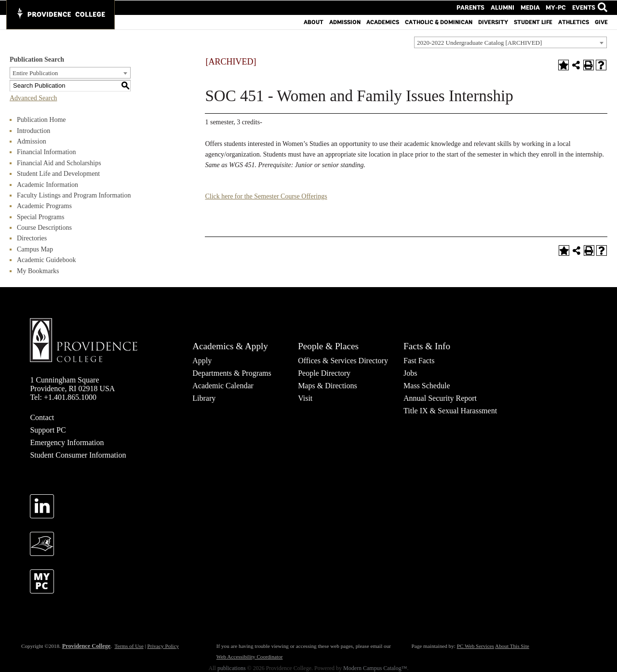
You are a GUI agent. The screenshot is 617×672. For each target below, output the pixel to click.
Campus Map (35, 249)
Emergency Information (67, 442)
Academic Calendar (223, 386)
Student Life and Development (58, 174)
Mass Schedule (427, 386)
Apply (202, 361)
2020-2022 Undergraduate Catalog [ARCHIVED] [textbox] (479, 43)
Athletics (574, 22)
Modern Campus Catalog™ (375, 668)
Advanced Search (33, 98)
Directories (32, 238)
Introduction (34, 131)
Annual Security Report (440, 398)
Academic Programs (44, 206)
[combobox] (510, 42)
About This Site (512, 646)
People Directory (324, 373)
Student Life (533, 22)
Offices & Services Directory (343, 361)
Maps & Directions (328, 386)
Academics (383, 22)
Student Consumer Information (78, 455)
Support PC (48, 430)
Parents (479, 7)
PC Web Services (476, 646)
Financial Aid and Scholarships (59, 163)
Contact (42, 417)
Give (601, 22)
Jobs (410, 373)
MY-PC (558, 7)
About (314, 22)
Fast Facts (419, 361)
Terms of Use (129, 646)
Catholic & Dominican (439, 22)
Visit (305, 398)
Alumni (509, 7)
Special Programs (40, 217)
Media (534, 7)
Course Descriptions (44, 228)
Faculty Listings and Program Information (74, 195)
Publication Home (41, 120)
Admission (345, 22)
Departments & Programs (232, 373)
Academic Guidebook (46, 260)
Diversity (493, 22)
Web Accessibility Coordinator (250, 657)
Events (583, 7)
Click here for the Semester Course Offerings (266, 196)
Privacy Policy (163, 646)
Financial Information (46, 152)
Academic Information (47, 185)
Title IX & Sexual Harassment (450, 411)
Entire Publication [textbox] (35, 73)
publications (232, 668)
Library (204, 398)
